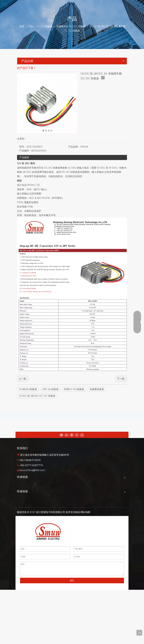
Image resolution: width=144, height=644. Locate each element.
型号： (23, 147)
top (139, 633)
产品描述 (24, 157)
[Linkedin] (72, 435)
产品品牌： (74, 147)
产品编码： (25, 151)
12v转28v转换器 (28, 389)
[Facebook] (61, 435)
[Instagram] (82, 435)
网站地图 (85, 512)
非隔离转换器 (97, 389)
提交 (72, 580)
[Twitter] (77, 435)
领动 (78, 512)
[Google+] (67, 435)
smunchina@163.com (32, 470)
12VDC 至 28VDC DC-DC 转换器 (37, 396)
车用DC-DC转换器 (74, 389)
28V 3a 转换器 (50, 389)
